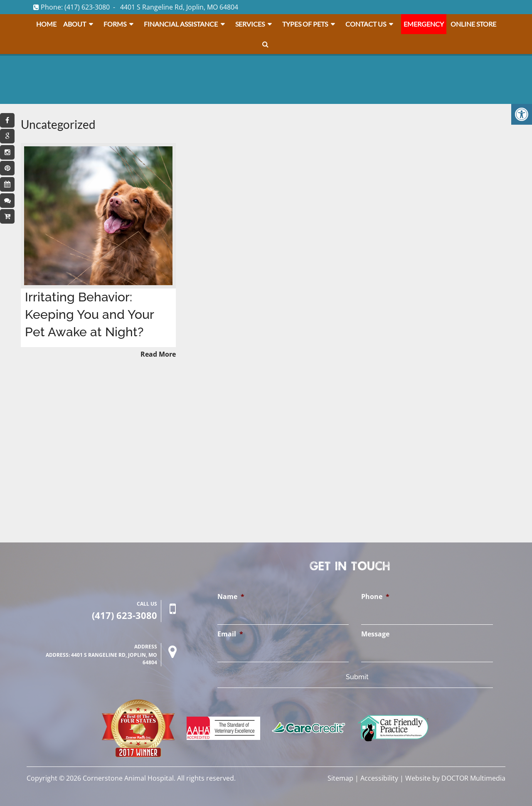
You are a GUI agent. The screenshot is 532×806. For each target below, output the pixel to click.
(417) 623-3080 (87, 7)
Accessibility (379, 778)
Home (46, 24)
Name (231, 597)
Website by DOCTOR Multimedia (455, 778)
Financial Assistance (181, 24)
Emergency (424, 24)
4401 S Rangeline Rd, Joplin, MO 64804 (179, 7)
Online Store (473, 24)
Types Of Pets (305, 24)
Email (230, 634)
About (75, 24)
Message (375, 634)
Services (250, 24)
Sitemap (340, 778)
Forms (115, 24)
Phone (375, 597)
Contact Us (366, 24)
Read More (158, 354)
